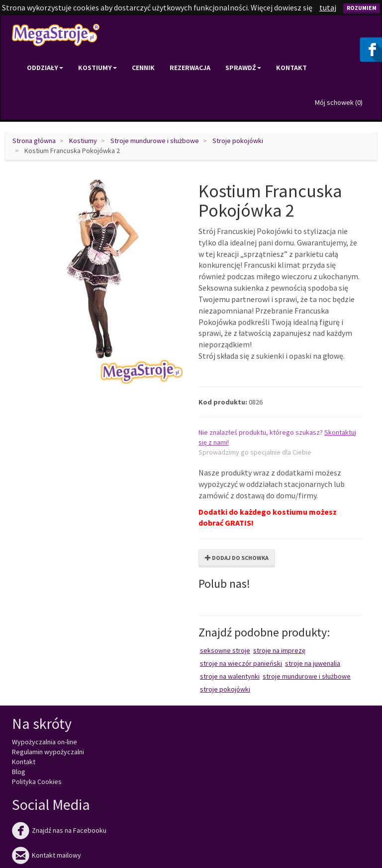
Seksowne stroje (225, 650)
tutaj (328, 7)
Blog (19, 772)
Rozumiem (362, 8)
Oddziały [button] (45, 68)
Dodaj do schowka (237, 558)
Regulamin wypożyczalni (48, 752)
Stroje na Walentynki (230, 676)
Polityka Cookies (37, 782)
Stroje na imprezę (279, 650)
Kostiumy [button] (97, 68)
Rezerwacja (190, 68)
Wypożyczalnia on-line (45, 742)
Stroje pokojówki (238, 141)
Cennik (143, 68)
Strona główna (34, 141)
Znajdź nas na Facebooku (59, 830)
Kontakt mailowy (47, 855)
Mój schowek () (339, 102)
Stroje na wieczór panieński (241, 663)
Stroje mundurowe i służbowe (155, 141)
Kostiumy (83, 141)
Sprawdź (243, 68)
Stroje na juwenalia (313, 663)
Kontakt (291, 68)
